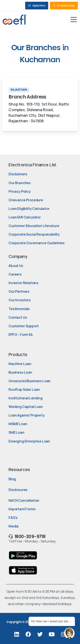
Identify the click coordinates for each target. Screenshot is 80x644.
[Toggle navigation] (74, 20)
